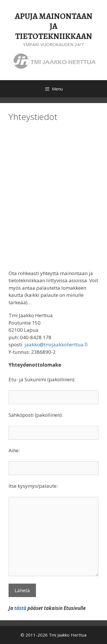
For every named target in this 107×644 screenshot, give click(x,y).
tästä (20, 608)
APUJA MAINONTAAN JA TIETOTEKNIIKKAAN (54, 26)
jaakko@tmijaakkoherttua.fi (56, 344)
